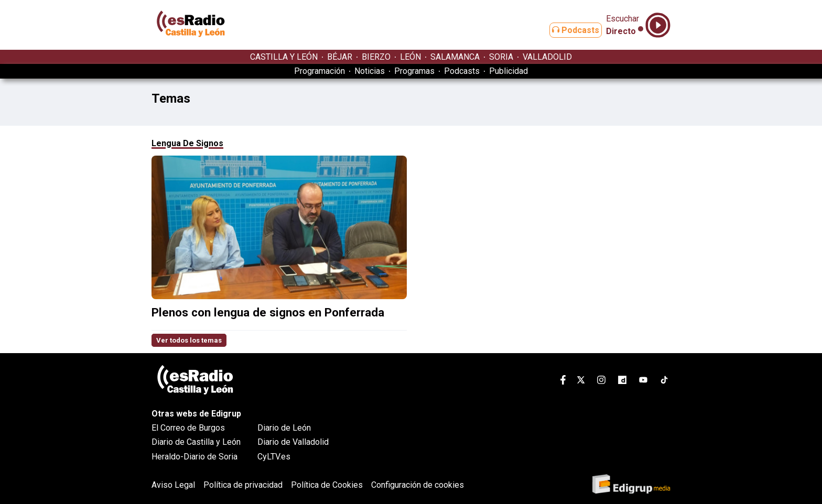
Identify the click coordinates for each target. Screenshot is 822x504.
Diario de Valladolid (293, 442)
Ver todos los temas (189, 340)
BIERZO (376, 57)
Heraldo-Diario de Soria (194, 457)
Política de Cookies (327, 485)
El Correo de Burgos (188, 428)
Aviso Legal (173, 485)
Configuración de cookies (418, 485)
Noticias (370, 71)
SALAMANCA (455, 57)
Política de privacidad (243, 485)
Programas (414, 71)
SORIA (501, 57)
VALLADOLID (547, 57)
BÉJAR (340, 57)
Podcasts (567, 30)
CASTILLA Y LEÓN (284, 57)
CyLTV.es (274, 457)
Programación (320, 71)
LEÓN (410, 57)
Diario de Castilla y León (196, 442)
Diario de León (284, 428)
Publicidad (509, 71)
